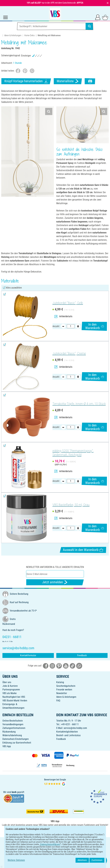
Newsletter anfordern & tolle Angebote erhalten (55, 567)
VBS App (7, 746)
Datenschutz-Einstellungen (16, 739)
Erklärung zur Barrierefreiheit (17, 743)
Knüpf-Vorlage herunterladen (26, 81)
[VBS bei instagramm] (52, 666)
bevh (14, 792)
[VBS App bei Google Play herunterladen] (45, 832)
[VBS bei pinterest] (59, 666)
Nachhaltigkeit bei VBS (14, 697)
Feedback (82, 655)
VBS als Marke (10, 693)
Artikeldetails (63, 316)
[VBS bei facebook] (46, 666)
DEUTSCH (55, 842)
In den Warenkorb (95, 326)
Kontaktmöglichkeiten (67, 732)
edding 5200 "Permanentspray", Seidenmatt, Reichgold (73, 453)
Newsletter (62, 693)
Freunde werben (64, 690)
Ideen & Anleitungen (13, 35)
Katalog (60, 682)
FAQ (58, 701)
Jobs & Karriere (10, 686)
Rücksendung (9, 732)
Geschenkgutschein (66, 686)
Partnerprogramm (11, 690)
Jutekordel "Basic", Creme (69, 353)
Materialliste (68, 81)
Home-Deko (29, 35)
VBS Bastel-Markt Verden (15, 701)
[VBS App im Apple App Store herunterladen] (66, 832)
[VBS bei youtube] (66, 666)
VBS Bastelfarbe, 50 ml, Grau (71, 505)
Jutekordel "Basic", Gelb (68, 303)
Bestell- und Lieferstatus (68, 735)
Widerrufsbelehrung (12, 735)
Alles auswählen (14, 288)
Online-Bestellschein (13, 721)
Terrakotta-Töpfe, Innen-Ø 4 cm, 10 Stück (79, 404)
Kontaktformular (28, 655)
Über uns (7, 682)
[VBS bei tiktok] (72, 666)
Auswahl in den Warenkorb (83, 550)
